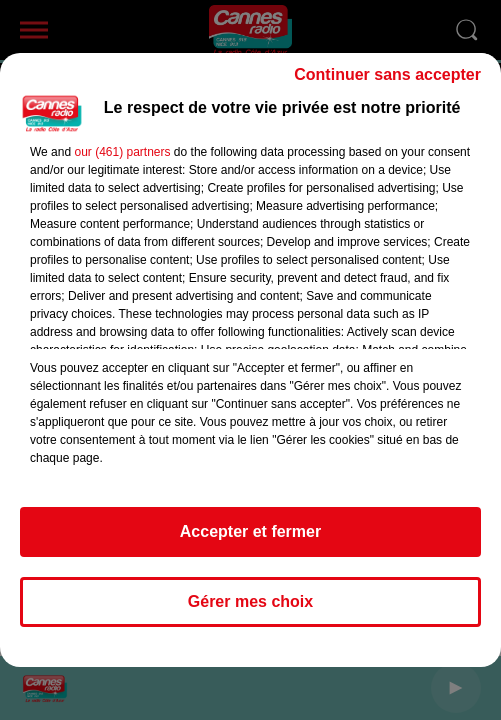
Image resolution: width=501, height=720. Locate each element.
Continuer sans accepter (387, 74)
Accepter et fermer (250, 531)
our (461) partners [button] (122, 152)
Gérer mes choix (250, 601)
